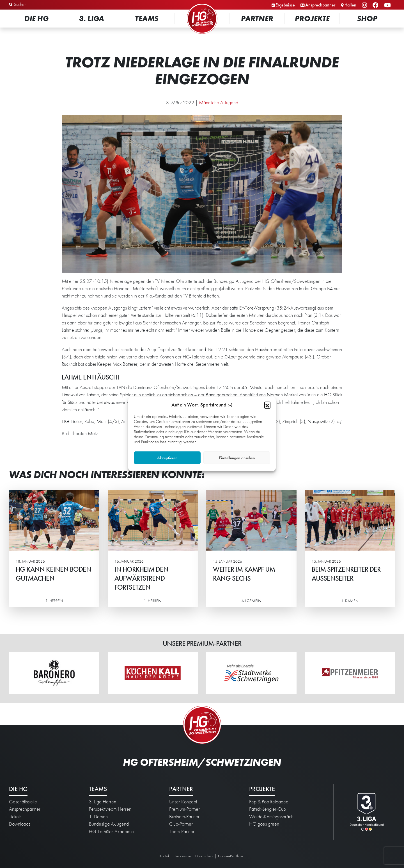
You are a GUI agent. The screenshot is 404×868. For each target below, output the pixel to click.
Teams (147, 18)
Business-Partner (184, 817)
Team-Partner (182, 831)
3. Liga (92, 18)
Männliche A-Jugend (219, 103)
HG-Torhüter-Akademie (111, 831)
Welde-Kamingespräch (271, 817)
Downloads (20, 824)
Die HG (36, 18)
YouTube (388, 5)
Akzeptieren (167, 458)
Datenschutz (204, 856)
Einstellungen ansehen (237, 458)
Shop (367, 18)
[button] (267, 405)
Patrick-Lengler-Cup (268, 809)
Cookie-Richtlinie (231, 856)
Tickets (15, 817)
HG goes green (264, 824)
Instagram (365, 5)
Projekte (312, 18)
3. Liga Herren (103, 802)
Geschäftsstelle (23, 802)
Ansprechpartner (320, 5)
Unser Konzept (183, 802)
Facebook (376, 5)
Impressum (183, 856)
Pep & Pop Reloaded (269, 802)
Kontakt (165, 856)
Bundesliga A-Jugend (109, 824)
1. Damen (98, 817)
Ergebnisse (285, 5)
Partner (257, 18)
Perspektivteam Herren (110, 809)
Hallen (350, 5)
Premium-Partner (184, 809)
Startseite (202, 4)
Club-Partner (181, 824)
